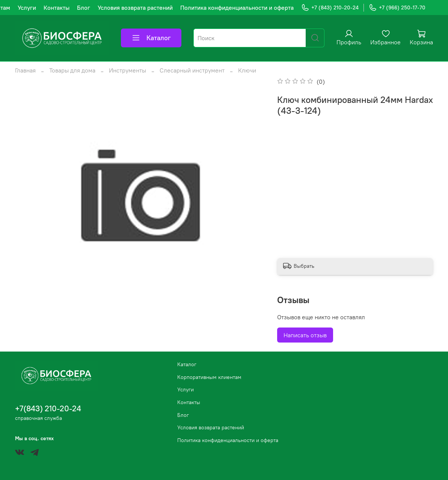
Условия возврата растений (135, 8)
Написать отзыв (305, 335)
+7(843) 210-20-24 (48, 408)
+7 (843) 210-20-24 (330, 8)
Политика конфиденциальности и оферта (237, 8)
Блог (84, 8)
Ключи (247, 70)
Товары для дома (72, 70)
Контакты (57, 8)
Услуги (27, 8)
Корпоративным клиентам (209, 377)
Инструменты (127, 70)
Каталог (151, 38)
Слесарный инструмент (192, 70)
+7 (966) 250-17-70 (397, 8)
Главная (25, 70)
